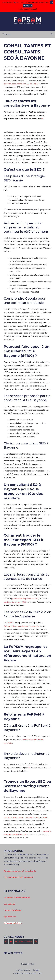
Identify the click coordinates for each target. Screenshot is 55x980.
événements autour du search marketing (21, 626)
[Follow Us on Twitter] (11, 941)
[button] (52, 34)
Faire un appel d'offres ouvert (18, 877)
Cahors (36, 817)
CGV (40, 973)
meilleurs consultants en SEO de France (21, 84)
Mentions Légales (23, 970)
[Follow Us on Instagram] (23, 941)
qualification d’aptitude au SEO (25, 598)
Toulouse (28, 817)
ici (42, 119)
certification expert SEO (15, 602)
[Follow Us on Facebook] (6, 941)
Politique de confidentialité (24, 973)
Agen (45, 817)
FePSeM (10, 623)
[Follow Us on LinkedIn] (36, 941)
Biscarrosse (18, 817)
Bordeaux (8, 817)
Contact (36, 970)
